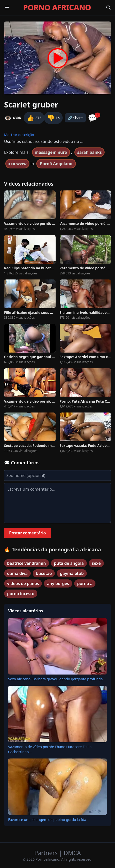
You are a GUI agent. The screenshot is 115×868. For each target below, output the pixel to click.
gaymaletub (72, 573)
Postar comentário (28, 533)
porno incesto (21, 594)
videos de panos (23, 583)
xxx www (17, 164)
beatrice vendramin (27, 563)
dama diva (17, 573)
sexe (96, 563)
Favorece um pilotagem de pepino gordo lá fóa (47, 820)
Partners (47, 853)
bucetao (44, 573)
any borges (58, 583)
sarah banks (89, 152)
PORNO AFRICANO (57, 8)
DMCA (72, 853)
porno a (85, 583)
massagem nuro (51, 152)
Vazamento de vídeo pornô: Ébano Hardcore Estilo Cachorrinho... (50, 749)
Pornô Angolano (56, 164)
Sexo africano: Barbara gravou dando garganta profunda (55, 679)
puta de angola (69, 563)
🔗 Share (75, 118)
